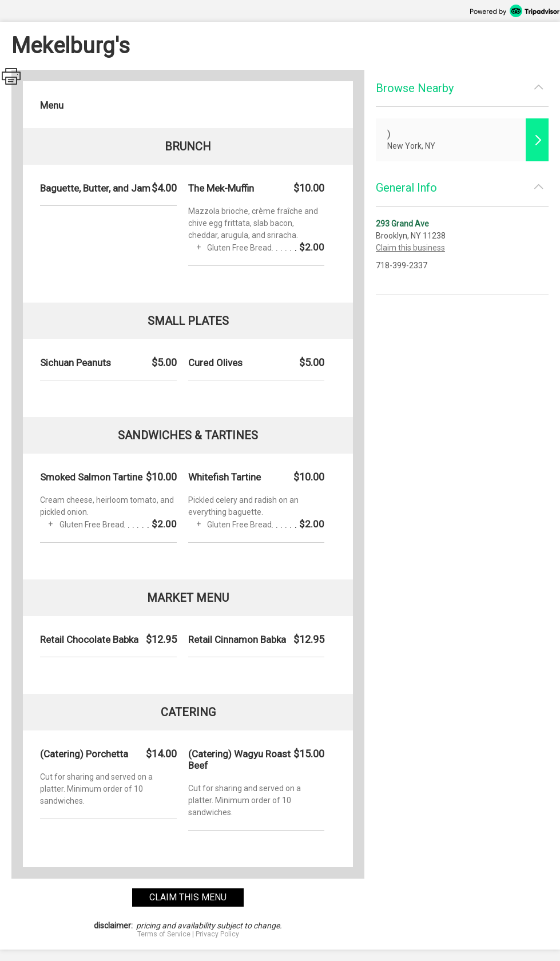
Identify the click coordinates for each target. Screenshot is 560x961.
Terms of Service (164, 934)
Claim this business (410, 248)
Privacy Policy (217, 934)
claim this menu (188, 897)
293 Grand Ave (402, 224)
